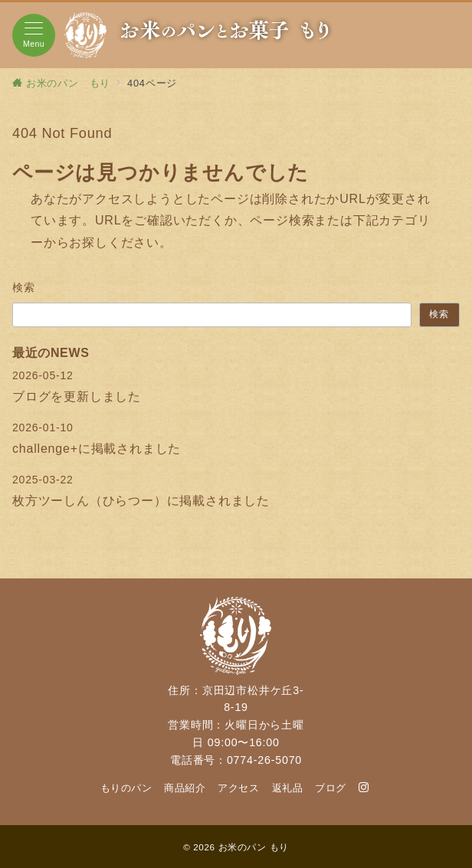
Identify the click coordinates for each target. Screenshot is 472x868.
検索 (24, 287)
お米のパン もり (254, 847)
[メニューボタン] (34, 35)
